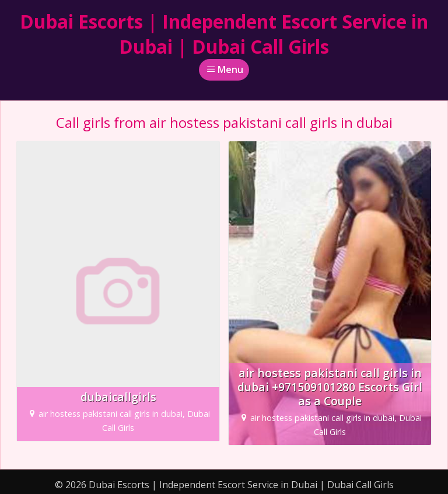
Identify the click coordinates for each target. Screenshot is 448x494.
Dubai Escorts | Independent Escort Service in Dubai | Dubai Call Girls (224, 34)
